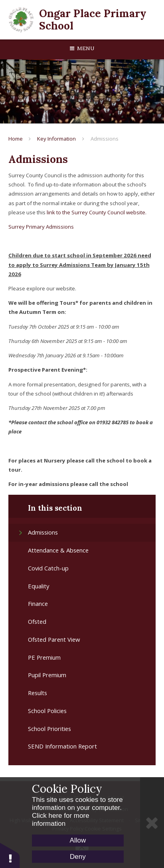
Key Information (56, 139)
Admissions (105, 139)
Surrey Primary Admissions (41, 227)
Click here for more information (61, 820)
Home (16, 139)
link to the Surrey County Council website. (97, 212)
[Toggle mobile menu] (82, 49)
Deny (78, 857)
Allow (78, 840)
